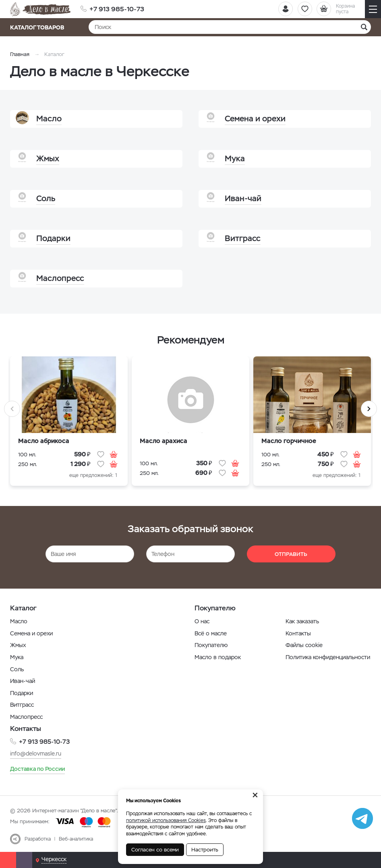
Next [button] (369, 409)
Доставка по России (37, 768)
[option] (69, 423)
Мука (17, 657)
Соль (17, 669)
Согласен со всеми (155, 850)
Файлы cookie (304, 645)
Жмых (18, 645)
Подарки (22, 693)
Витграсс (22, 705)
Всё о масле (211, 633)
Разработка (38, 839)
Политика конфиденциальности (328, 657)
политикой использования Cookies (166, 820)
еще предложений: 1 (93, 475)
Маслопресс (26, 717)
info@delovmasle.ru (36, 754)
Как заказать (302, 621)
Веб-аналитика (76, 839)
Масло (19, 621)
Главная (20, 54)
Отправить (291, 554)
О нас (202, 621)
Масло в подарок (218, 657)
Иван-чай (23, 681)
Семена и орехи (31, 633)
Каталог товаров (40, 27)
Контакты (298, 633)
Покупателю (211, 645)
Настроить (205, 850)
